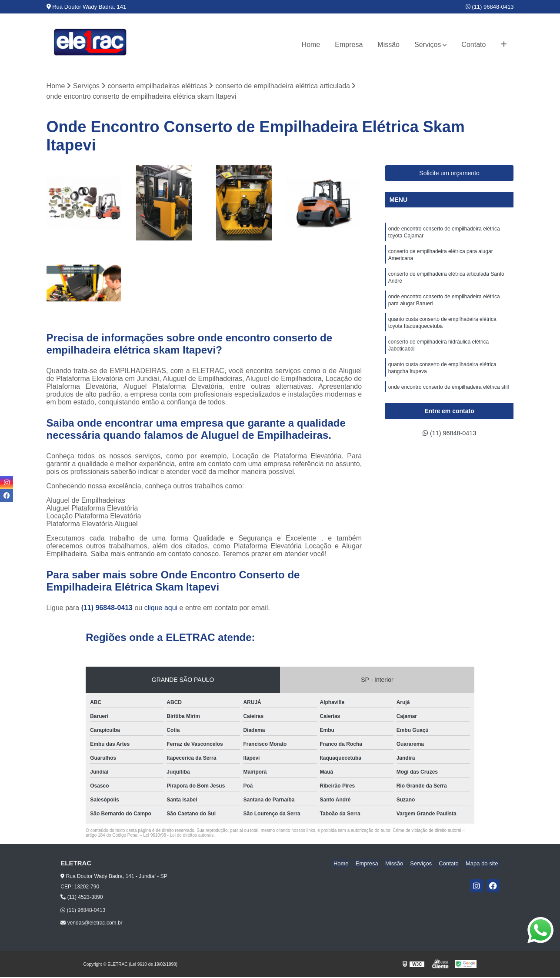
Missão (388, 45)
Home (311, 45)
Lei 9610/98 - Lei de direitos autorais (179, 836)
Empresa (349, 45)
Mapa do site (483, 864)
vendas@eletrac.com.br (91, 924)
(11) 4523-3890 (82, 898)
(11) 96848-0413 (490, 7)
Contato (473, 45)
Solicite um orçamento (449, 174)
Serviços (428, 45)
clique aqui (161, 609)
